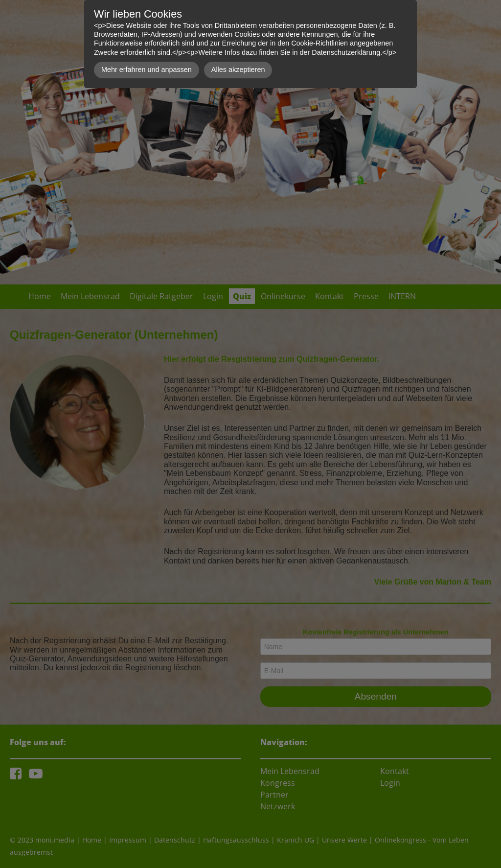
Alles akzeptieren (238, 70)
